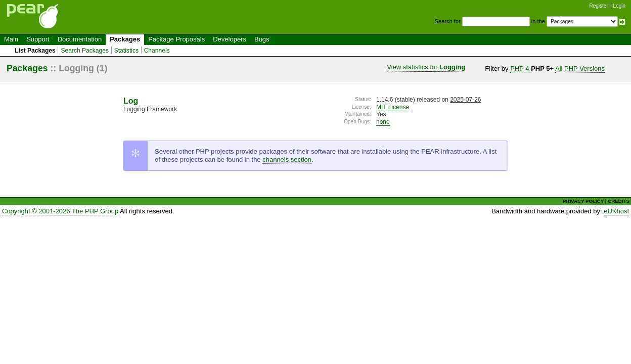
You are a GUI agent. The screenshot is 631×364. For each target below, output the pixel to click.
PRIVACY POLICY (583, 201)
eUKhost (616, 211)
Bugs (262, 39)
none (383, 122)
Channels (157, 51)
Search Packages (85, 51)
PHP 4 (520, 69)
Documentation (80, 39)
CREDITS (619, 201)
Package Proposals (176, 39)
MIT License (393, 107)
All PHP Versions (580, 69)
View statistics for (426, 67)
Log (131, 101)
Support (38, 39)
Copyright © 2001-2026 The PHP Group (60, 211)
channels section (287, 160)
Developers (230, 39)
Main (11, 39)
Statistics (126, 51)
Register (599, 6)
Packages (125, 39)
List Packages (35, 51)
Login (619, 6)
